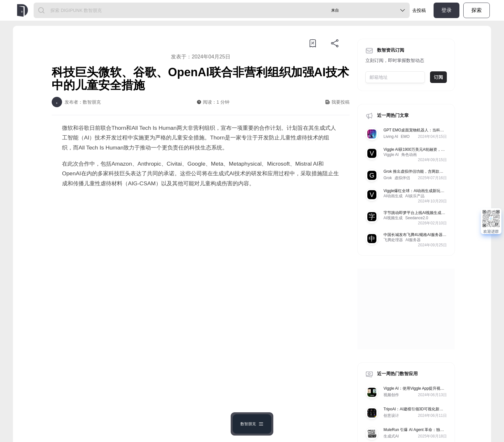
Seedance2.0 (417, 218)
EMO (405, 137)
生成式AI (391, 436)
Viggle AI (391, 155)
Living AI (391, 137)
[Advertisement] (201, 246)
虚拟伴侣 (402, 178)
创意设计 (391, 416)
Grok (388, 178)
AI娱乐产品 (415, 196)
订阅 (438, 77)
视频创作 (391, 395)
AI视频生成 (393, 218)
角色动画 (409, 155)
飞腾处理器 (393, 240)
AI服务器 (413, 240)
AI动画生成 (393, 196)
